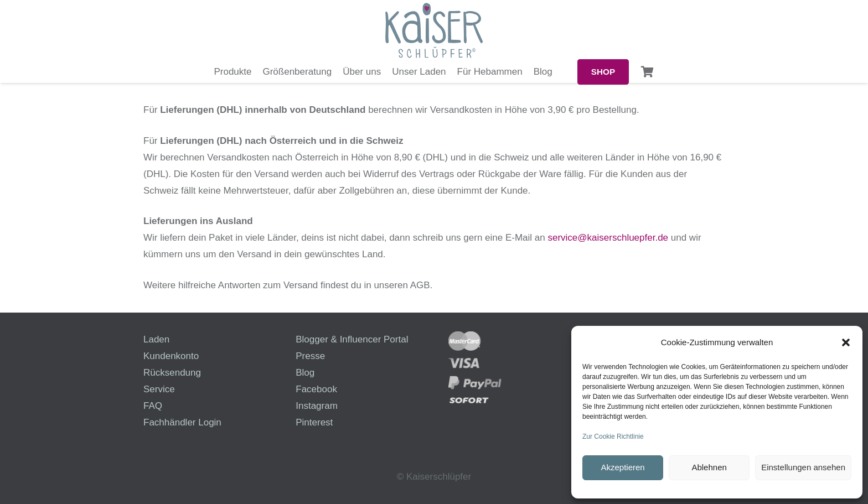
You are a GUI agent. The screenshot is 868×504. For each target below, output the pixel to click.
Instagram (317, 406)
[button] (846, 342)
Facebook (316, 389)
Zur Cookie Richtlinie (613, 437)
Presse (310, 356)
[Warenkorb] (648, 72)
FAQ (153, 406)
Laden (156, 339)
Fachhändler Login (182, 422)
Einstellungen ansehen (803, 467)
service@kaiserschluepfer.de (608, 238)
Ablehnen (709, 467)
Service (159, 389)
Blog (305, 373)
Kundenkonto (171, 356)
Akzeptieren (622, 467)
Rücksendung (172, 373)
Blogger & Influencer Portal (352, 339)
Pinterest (314, 422)
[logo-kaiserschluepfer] (434, 30)
